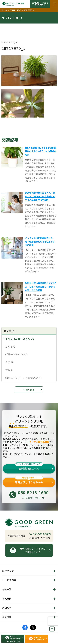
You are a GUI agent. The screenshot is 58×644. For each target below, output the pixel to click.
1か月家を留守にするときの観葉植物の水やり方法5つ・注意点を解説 (41, 151)
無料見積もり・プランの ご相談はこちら (40, 4)
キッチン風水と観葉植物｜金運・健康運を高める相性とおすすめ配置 (40, 242)
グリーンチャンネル (17, 354)
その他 (9, 362)
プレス (9, 370)
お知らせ (10, 346)
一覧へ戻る (29, 390)
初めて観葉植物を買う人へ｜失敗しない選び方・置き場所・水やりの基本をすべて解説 (40, 196)
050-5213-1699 (40, 534)
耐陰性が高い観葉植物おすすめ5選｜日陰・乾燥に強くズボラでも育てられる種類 (41, 287)
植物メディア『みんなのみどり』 (24, 378)
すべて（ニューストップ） (20, 339)
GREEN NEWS (15, 10)
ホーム (4, 10)
